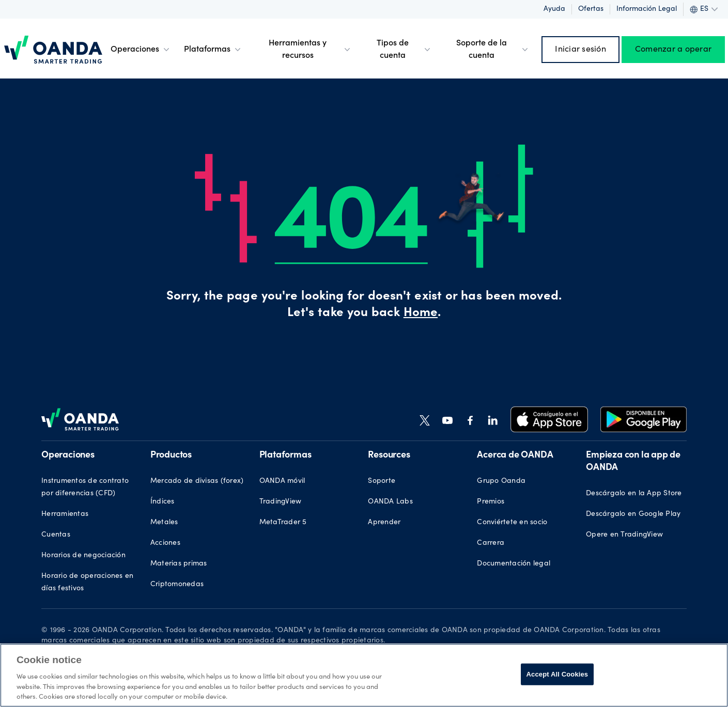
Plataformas (213, 50)
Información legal (647, 9)
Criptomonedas (177, 585)
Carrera (491, 543)
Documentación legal (514, 564)
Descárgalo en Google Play (633, 514)
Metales (164, 523)
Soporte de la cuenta (493, 50)
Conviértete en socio (512, 523)
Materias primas (179, 564)
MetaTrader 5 (283, 523)
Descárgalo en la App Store (634, 494)
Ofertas (591, 9)
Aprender (384, 523)
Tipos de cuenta (405, 50)
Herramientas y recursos (311, 50)
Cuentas (56, 535)
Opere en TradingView (624, 535)
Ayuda (554, 9)
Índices (162, 502)
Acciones (165, 543)
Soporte (382, 481)
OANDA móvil (282, 481)
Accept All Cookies (557, 674)
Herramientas (65, 514)
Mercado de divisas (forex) (197, 481)
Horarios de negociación (83, 556)
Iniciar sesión (580, 50)
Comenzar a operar (673, 50)
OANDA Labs (390, 502)
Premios (491, 502)
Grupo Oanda (501, 481)
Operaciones (141, 50)
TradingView (281, 502)
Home (421, 313)
